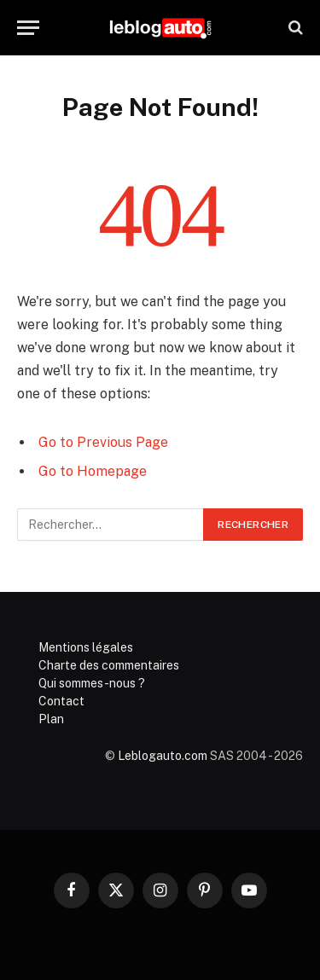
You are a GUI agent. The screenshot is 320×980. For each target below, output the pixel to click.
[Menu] (28, 28)
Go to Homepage (93, 471)
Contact (61, 701)
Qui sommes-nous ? (92, 683)
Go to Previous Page (103, 442)
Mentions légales (86, 647)
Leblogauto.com (163, 756)
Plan (51, 719)
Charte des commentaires (109, 665)
